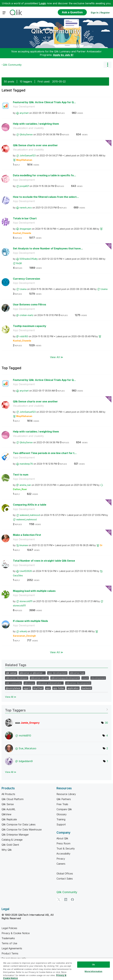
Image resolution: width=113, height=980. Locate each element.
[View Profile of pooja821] (24, 186)
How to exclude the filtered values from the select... (46, 197)
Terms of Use (9, 943)
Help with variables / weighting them (36, 124)
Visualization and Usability (28, 128)
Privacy (61, 859)
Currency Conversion (27, 279)
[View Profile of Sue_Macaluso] (27, 748)
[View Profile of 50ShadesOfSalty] (29, 259)
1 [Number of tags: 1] (107, 761)
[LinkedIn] (66, 899)
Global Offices (65, 874)
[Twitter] (59, 899)
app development (57, 673)
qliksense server (39, 678)
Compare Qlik (64, 809)
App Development (24, 106)
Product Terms (10, 953)
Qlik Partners (64, 799)
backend (87, 688)
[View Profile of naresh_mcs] (26, 208)
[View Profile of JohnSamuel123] (28, 155)
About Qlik (62, 838)
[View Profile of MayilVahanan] (24, 160)
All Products (8, 794)
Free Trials (62, 804)
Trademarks (8, 938)
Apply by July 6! (63, 55)
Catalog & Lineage (12, 840)
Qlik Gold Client (10, 845)
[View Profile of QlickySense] (26, 134)
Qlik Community (56, 31)
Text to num (21, 475)
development (98, 678)
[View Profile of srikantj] (23, 631)
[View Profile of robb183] (24, 336)
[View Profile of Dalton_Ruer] (20, 489)
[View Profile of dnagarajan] (25, 229)
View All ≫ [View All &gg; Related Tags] (11, 697)
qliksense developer (17, 678)
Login (43, 3)
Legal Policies (9, 928)
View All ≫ (57, 357)
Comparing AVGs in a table (30, 505)
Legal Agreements (12, 948)
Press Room (63, 843)
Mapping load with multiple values (34, 591)
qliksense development (78, 683)
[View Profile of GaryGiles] (18, 575)
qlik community (13, 683)
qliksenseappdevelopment (65, 678)
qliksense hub (77, 673)
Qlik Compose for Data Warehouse (22, 830)
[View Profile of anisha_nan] (25, 485)
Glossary (62, 814)
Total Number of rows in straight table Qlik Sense (44, 561)
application (73, 688)
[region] (56, 969)
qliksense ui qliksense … (32, 673)
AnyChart (38, 688)
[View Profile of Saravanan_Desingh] (24, 636)
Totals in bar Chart (25, 218)
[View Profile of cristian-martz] (27, 315)
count (85, 678)
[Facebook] (72, 899)
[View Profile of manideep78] (26, 464)
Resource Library (66, 794)
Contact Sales (65, 879)
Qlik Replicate (9, 819)
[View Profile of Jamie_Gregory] (30, 723)
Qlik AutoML (9, 809)
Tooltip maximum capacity (30, 326)
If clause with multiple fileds (30, 621)
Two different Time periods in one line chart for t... (45, 453)
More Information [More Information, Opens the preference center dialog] (93, 971)
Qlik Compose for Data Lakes (19, 824)
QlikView (6, 814)
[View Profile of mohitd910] (25, 736)
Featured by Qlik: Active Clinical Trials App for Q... (44, 102)
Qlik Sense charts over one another (35, 145)
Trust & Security (66, 848)
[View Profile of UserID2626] (26, 571)
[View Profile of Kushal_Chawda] (22, 233)
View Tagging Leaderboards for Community (56, 709)
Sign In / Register (100, 13)
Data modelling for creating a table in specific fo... (45, 175)
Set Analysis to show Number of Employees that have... (48, 248)
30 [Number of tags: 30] (106, 723)
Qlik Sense (8, 804)
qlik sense (11, 673)
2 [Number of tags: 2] (107, 748)
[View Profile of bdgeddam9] (26, 761)
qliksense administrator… (50, 683)
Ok (93, 964)
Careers (61, 864)
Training (61, 819)
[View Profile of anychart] (24, 113)
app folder (59, 688)
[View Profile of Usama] (23, 289)
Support (61, 824)
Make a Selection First (27, 535)
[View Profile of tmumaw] (24, 545)
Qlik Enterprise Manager (15, 835)
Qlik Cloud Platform (13, 799)
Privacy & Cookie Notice (16, 933)
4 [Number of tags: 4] (107, 736)
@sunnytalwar (13, 688)
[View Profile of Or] (101, 545)
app (48, 688)
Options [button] (107, 65)
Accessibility (63, 854)
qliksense (29, 683)
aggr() (27, 688)
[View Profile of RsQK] (19, 263)
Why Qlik (7, 850)
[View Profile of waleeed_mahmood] (30, 515)
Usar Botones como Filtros (30, 304)
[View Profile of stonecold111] (26, 601)
